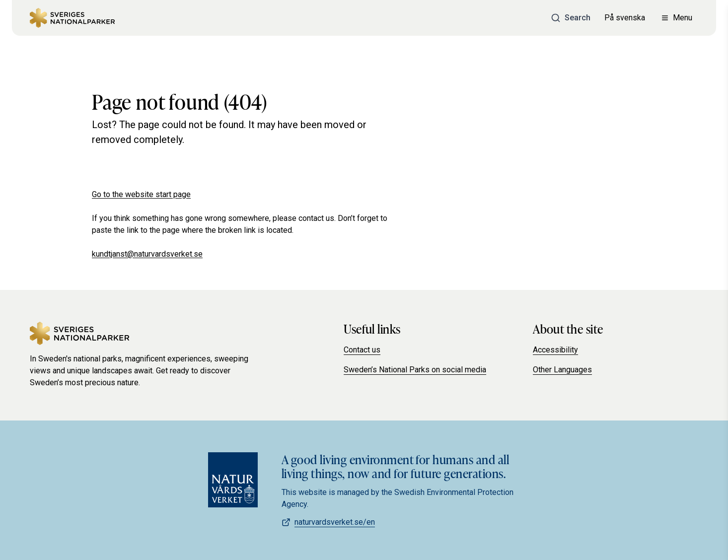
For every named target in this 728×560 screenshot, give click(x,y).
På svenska (625, 18)
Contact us (362, 350)
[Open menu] (677, 18)
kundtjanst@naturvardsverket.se (147, 254)
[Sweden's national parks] (72, 18)
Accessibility (555, 350)
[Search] (571, 18)
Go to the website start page (141, 194)
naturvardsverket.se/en (328, 522)
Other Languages (562, 370)
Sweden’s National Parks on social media (415, 370)
